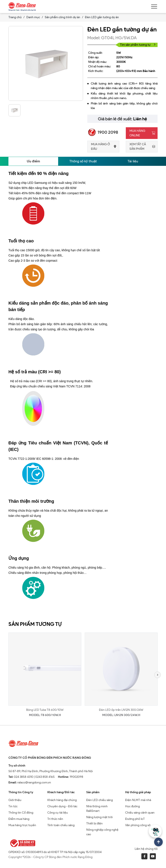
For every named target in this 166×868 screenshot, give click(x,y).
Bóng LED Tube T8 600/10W (45, 710)
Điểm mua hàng (19, 819)
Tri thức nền (55, 819)
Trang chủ (15, 17)
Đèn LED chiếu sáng (100, 800)
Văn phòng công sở (138, 825)
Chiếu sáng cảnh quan (140, 813)
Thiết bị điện (94, 823)
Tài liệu (133, 161)
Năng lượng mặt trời (99, 817)
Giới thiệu (15, 800)
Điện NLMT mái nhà (138, 800)
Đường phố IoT (135, 819)
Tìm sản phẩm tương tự (138, 45)
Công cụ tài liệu (58, 813)
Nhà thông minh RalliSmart (97, 809)
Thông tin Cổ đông (21, 813)
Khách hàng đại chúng (62, 800)
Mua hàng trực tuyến (22, 825)
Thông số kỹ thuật (83, 161)
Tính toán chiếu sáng (61, 825)
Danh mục (33, 17)
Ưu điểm (33, 161)
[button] (158, 675)
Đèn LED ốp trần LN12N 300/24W (121, 710)
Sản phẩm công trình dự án (62, 17)
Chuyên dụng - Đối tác (62, 806)
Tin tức (13, 806)
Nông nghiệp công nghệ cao (102, 832)
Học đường (132, 806)
